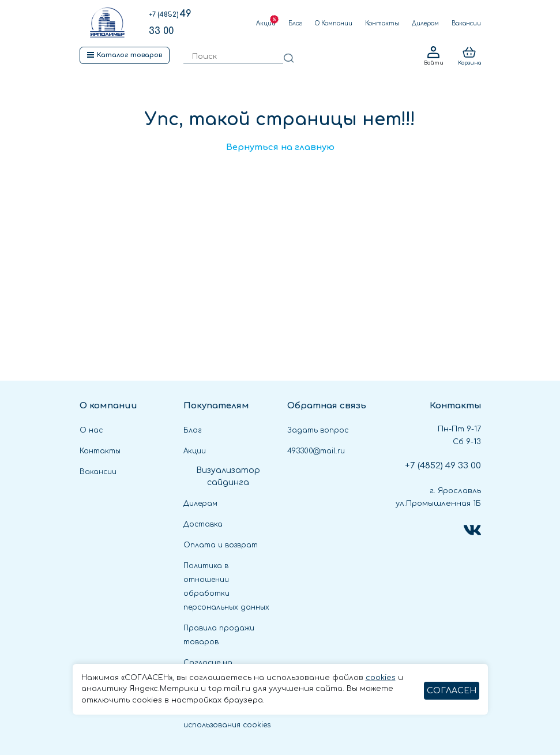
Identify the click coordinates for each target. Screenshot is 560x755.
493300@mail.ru (316, 451)
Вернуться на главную (280, 147)
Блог (295, 23)
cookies (381, 678)
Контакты (382, 23)
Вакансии (466, 23)
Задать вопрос (318, 430)
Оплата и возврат (221, 545)
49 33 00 (443, 466)
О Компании (334, 23)
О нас (91, 430)
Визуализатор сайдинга (228, 476)
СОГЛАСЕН (452, 691)
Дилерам (425, 23)
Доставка (203, 524)
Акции (266, 23)
